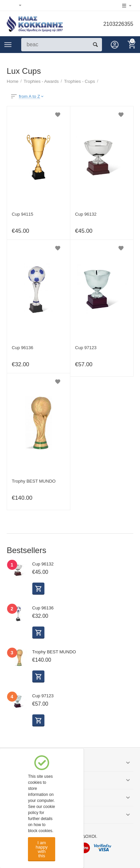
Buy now (38, 676)
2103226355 (118, 24)
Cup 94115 (23, 214)
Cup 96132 (86, 214)
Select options (38, 589)
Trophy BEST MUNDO (34, 481)
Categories (8, 45)
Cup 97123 (86, 348)
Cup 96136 (23, 348)
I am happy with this (42, 849)
